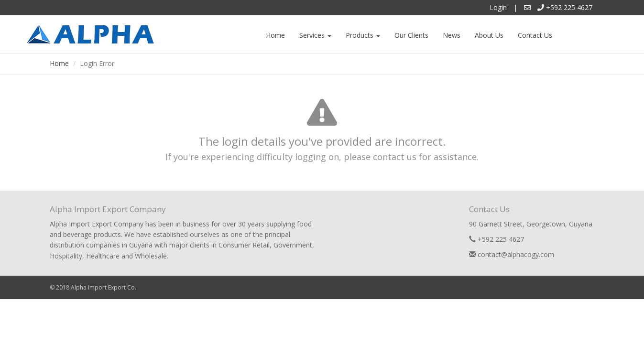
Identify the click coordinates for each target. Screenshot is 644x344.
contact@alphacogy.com (512, 254)
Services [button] (315, 35)
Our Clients (411, 35)
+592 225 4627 (565, 7)
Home (275, 35)
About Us (489, 35)
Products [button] (363, 35)
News (452, 35)
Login (498, 7)
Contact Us (535, 35)
